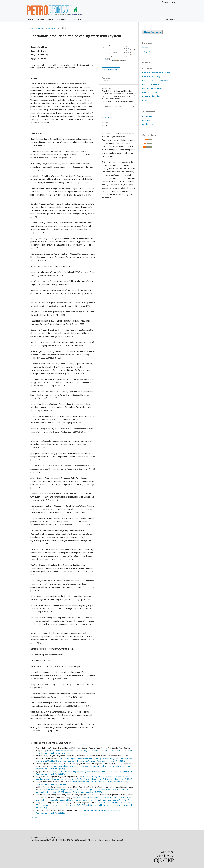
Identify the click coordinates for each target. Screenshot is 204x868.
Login (174, 2)
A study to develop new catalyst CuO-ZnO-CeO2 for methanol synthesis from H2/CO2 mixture (91, 766)
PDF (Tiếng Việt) (112, 69)
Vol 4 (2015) (53, 28)
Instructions (63, 19)
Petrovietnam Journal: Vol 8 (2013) (115, 800)
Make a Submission (152, 32)
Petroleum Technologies (152, 88)
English (145, 47)
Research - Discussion (151, 96)
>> (36, 817)
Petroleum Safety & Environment (155, 81)
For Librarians (148, 124)
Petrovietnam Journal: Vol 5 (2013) (87, 792)
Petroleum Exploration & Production (156, 73)
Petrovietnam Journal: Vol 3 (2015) (50, 753)
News (51, 19)
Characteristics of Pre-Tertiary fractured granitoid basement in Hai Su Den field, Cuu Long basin (92, 771)
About (77, 19)
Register (166, 2)
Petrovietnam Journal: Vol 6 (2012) (50, 813)
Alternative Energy (150, 92)
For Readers (147, 116)
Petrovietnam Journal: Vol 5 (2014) (50, 774)
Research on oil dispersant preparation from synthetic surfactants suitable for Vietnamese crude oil (90, 751)
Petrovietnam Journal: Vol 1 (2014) (50, 769)
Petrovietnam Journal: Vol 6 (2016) (111, 761)
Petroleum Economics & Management (157, 84)
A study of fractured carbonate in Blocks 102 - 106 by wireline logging (98, 782)
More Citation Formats (112, 106)
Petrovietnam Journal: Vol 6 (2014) (117, 779)
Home (33, 28)
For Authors (147, 120)
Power (145, 100)
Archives (41, 19)
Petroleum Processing (151, 77)
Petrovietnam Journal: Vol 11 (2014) (51, 784)
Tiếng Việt (147, 51)
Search (172, 19)
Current (30, 19)
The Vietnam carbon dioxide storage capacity (103, 810)
